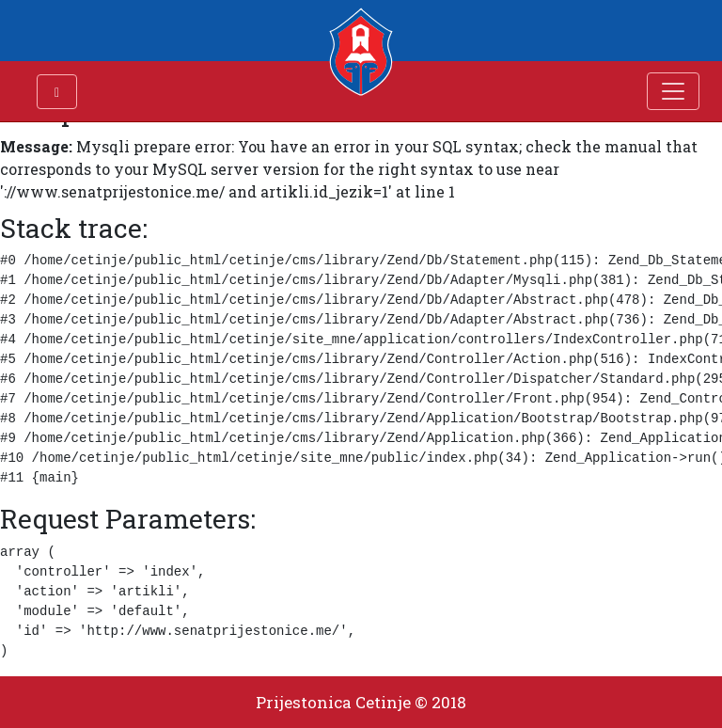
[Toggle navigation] (673, 91)
